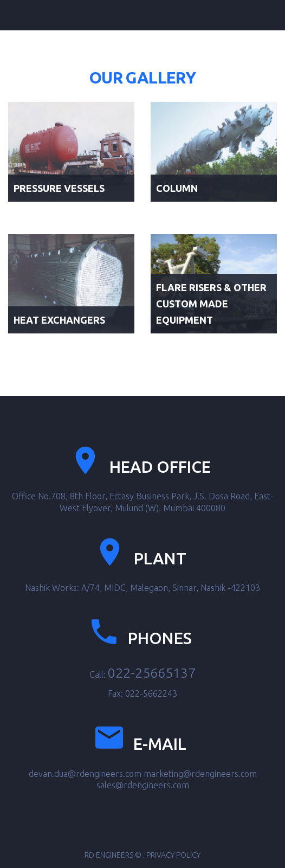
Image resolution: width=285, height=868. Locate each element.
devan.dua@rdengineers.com (85, 774)
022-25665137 (152, 673)
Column (177, 188)
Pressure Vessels (59, 188)
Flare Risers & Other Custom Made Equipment (211, 304)
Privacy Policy (173, 855)
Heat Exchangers (59, 320)
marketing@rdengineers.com (200, 774)
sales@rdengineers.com (143, 785)
